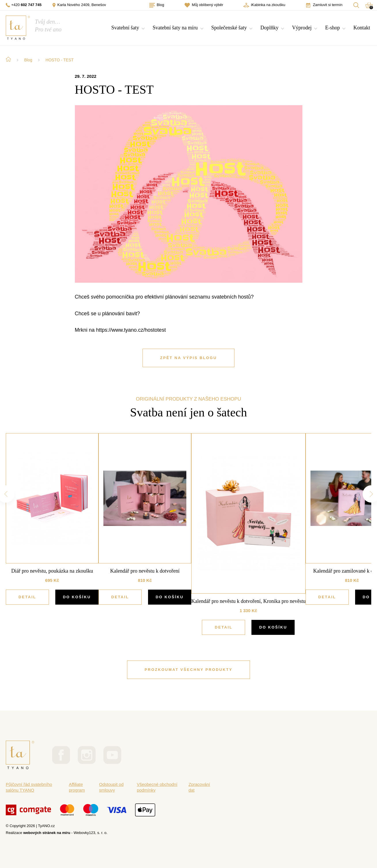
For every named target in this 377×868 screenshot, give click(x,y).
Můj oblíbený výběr (204, 5)
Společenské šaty (229, 28)
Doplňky (269, 28)
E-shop (333, 28)
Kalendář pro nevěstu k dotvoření (145, 571)
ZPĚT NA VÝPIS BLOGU (188, 358)
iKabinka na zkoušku (264, 5)
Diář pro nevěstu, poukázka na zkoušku (52, 571)
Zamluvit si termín (324, 5)
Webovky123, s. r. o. (91, 833)
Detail (27, 597)
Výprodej (302, 28)
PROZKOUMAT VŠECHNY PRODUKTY (188, 670)
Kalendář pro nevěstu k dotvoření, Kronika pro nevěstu (248, 601)
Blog (157, 5)
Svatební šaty (125, 28)
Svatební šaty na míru (175, 28)
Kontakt (362, 28)
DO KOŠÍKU (77, 597)
